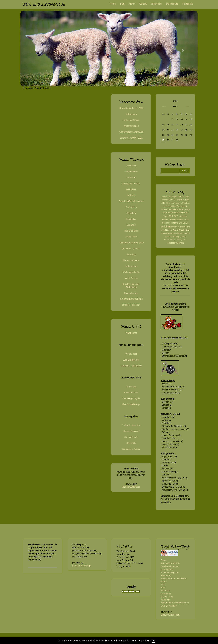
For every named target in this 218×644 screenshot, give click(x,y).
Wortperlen (166, 575)
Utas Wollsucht (131, 437)
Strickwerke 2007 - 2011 (131, 138)
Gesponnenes (131, 172)
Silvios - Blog (167, 597)
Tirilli (163, 585)
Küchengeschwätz (131, 272)
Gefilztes (131, 195)
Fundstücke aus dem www (131, 243)
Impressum (156, 4)
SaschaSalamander (170, 566)
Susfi (163, 588)
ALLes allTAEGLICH (170, 563)
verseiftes (131, 213)
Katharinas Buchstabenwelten (175, 603)
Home (113, 4)
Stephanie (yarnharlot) (131, 366)
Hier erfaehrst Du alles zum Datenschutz (128, 641)
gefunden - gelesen (131, 249)
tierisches (131, 254)
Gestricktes (131, 166)
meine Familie (131, 278)
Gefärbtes (131, 178)
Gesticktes (131, 189)
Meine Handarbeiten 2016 (131, 108)
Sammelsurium (131, 293)
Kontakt (143, 4)
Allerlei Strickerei (131, 360)
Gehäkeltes (131, 219)
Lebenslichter (167, 569)
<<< (164, 106)
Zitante (164, 560)
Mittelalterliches (131, 231)
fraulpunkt (165, 600)
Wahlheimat (131, 333)
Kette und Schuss (131, 120)
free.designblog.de (131, 398)
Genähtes (131, 225)
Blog (122, 4)
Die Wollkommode (44, 4)
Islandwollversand (131, 431)
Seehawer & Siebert (131, 449)
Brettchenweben (131, 126)
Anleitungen (131, 114)
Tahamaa (165, 591)
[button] (34, 49)
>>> (187, 106)
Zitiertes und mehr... (131, 260)
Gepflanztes (131, 207)
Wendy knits (131, 354)
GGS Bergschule (169, 606)
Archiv (132, 4)
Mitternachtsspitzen (170, 572)
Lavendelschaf (131, 393)
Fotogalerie (188, 4)
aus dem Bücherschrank (131, 299)
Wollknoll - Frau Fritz (131, 425)
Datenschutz (172, 4)
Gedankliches (131, 266)
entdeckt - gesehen (131, 305)
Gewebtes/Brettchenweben (131, 201)
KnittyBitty (131, 443)
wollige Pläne (131, 237)
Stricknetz (131, 387)
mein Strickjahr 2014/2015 (131, 132)
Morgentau (166, 594)
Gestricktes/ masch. (131, 183)
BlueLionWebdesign (131, 404)
